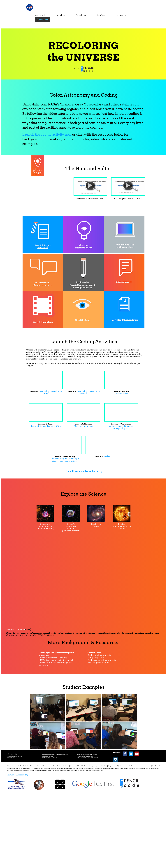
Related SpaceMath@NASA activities (122, 526)
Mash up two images (84, 426)
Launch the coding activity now (47, 134)
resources (121, 15)
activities (61, 15)
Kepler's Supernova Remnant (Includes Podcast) (71, 527)
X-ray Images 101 (96, 658)
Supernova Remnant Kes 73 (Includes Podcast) (45, 526)
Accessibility (22, 775)
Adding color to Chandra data (102, 660)
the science (81, 15)
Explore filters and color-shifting (46, 426)
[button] (90, 185)
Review (107, 456)
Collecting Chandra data (99, 655)
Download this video (15, 629)
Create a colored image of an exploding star (121, 427)
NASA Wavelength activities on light (57, 660)
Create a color (121, 394)
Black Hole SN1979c (96, 525)
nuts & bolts (41, 15)
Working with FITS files (99, 663)
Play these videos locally (83, 471)
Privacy (10, 775)
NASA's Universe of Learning (54, 658)
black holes (101, 15)
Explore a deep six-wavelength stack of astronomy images (65, 460)
